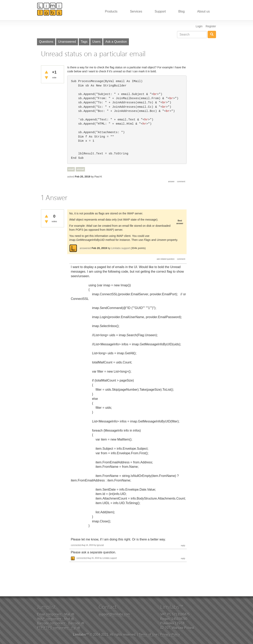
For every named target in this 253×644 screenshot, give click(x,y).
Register (211, 26)
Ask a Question (116, 42)
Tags (84, 42)
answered (85, 248)
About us (203, 11)
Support (160, 11)
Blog (181, 11)
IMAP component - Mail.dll (55, 619)
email (71, 169)
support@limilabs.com (114, 614)
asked (71, 177)
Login (199, 26)
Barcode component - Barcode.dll (61, 623)
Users (96, 42)
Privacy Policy (170, 635)
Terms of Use (148, 635)
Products (111, 11)
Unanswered (67, 42)
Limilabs (50, 9)
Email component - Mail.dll (56, 614)
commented (76, 545)
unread (80, 169)
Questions (46, 42)
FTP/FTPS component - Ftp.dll (59, 628)
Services (136, 11)
